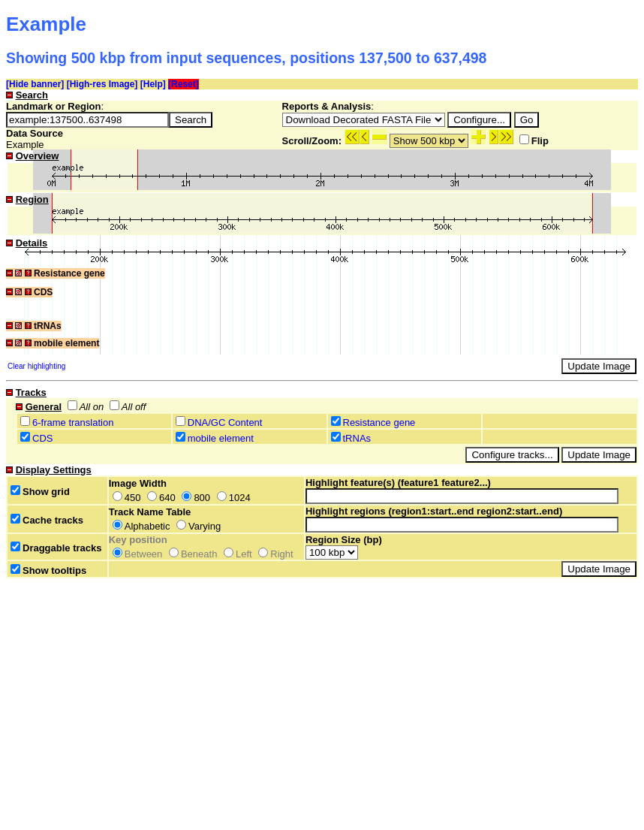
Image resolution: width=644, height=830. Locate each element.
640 (161, 498)
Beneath (193, 554)
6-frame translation (73, 423)
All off (128, 407)
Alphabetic (141, 526)
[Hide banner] (35, 84)
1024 (234, 498)
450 (127, 498)
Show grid (40, 492)
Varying (199, 526)
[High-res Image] (102, 84)
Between (138, 554)
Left (238, 554)
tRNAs (357, 438)
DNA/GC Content (225, 423)
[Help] (153, 84)
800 (196, 498)
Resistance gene (379, 423)
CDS (42, 438)
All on (86, 407)
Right (275, 554)
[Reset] (184, 84)
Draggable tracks (56, 548)
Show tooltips (48, 570)
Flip (534, 141)
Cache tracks (47, 520)
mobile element (221, 438)
